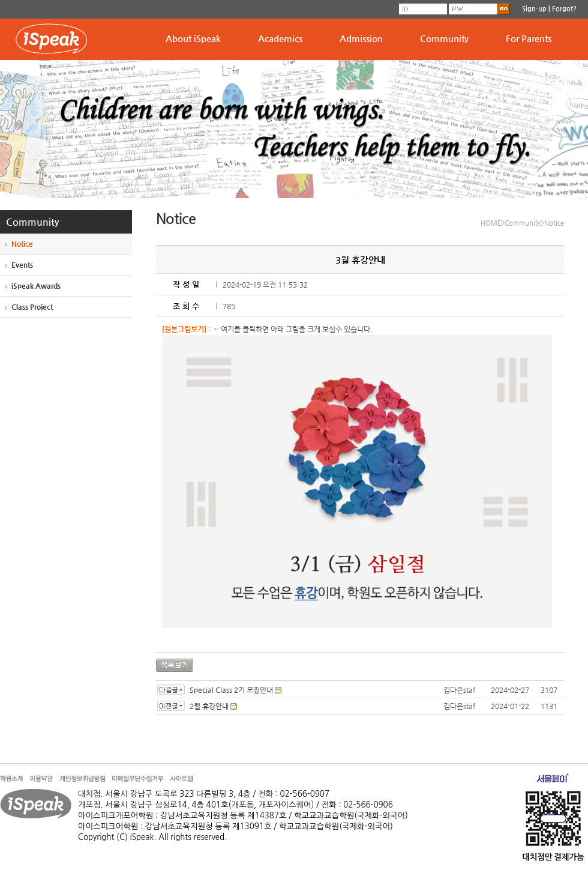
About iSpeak (193, 38)
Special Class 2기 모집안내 (231, 690)
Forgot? (564, 9)
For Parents (529, 38)
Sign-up (534, 9)
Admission (361, 38)
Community (444, 38)
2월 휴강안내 (209, 706)
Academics (280, 38)
